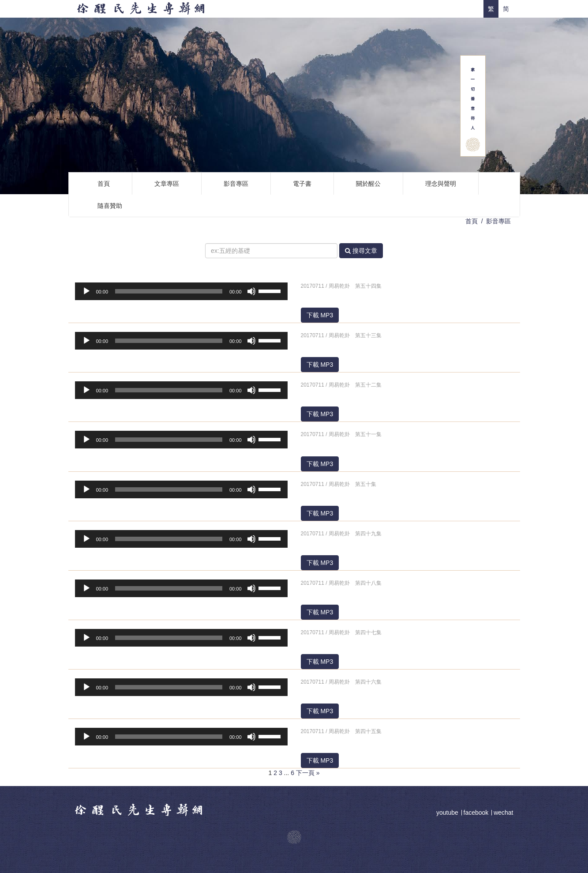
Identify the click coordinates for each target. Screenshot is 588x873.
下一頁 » (308, 773)
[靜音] (251, 291)
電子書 (302, 184)
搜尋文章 (361, 251)
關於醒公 (368, 184)
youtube (448, 813)
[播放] (86, 291)
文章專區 (167, 184)
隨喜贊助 (110, 206)
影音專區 (236, 184)
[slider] (169, 291)
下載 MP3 (320, 315)
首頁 (104, 184)
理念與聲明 (441, 184)
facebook (476, 813)
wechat (503, 813)
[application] (181, 291)
